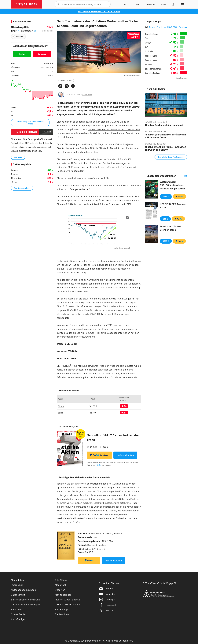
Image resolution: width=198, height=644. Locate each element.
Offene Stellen (19, 614)
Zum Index (18, 157)
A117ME (15, 31)
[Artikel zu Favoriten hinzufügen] (73, 86)
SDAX (175, 27)
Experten (60, 590)
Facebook (108, 605)
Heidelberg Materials (153, 69)
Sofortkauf (99, 455)
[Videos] (164, 4)
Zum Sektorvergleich (22, 188)
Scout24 (148, 43)
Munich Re (149, 51)
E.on (146, 38)
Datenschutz (18, 595)
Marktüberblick (63, 595)
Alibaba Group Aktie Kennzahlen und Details (30, 122)
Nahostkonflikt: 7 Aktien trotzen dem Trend (114, 437)
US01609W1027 (29, 31)
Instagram (108, 599)
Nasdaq (152, 27)
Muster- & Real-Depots (67, 599)
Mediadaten (17, 580)
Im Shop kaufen (125, 455)
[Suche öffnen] (58, 4)
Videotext (16, 609)
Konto (99, 465)
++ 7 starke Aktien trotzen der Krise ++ (99, 11)
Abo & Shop (61, 609)
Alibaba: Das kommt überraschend (164, 125)
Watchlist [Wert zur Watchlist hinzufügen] (19, 36)
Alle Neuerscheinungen (182, 176)
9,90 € (165, 219)
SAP (146, 47)
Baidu (71, 80)
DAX (146, 27)
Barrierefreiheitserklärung (26, 599)
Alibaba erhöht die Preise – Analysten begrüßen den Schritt (165, 148)
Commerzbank (151, 60)
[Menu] (182, 4)
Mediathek (61, 585)
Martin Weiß (87, 94)
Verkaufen (42, 54)
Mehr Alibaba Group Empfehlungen (171, 157)
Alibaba (62, 80)
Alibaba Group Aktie (20, 27)
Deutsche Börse (151, 34)
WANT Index (30, 143)
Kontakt (107, 588)
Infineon (148, 64)
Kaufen (22, 54)
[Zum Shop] (126, 4)
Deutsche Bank (151, 56)
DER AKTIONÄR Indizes (67, 604)
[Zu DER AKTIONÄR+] (151, 4)
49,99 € (166, 197)
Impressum (17, 585)
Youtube (107, 594)
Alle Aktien (61, 580)
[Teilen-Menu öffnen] (60, 86)
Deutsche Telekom (152, 73)
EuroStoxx (183, 27)
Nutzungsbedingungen (23, 590)
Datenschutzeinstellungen (25, 605)
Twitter (106, 610)
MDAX (170, 27)
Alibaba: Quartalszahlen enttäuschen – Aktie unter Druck (165, 136)
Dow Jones (161, 27)
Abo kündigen (18, 619)
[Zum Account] (137, 4)
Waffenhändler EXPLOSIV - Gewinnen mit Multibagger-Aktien (173, 185)
